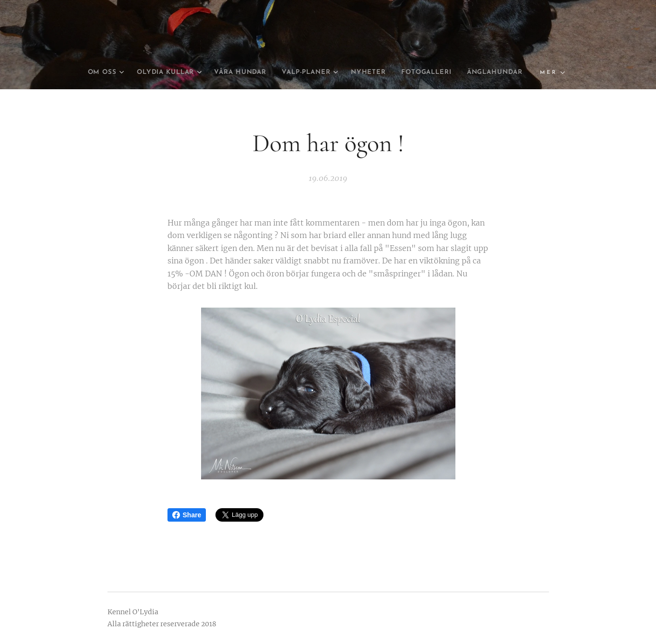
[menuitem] (123, 72)
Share (187, 515)
